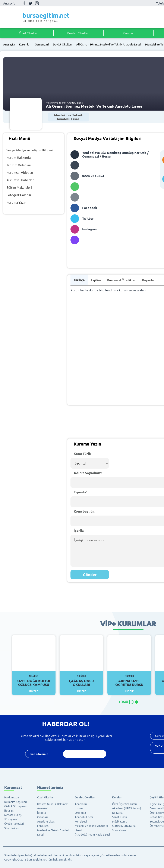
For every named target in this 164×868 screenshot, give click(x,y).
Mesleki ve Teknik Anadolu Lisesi (68, 117)
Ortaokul (43, 817)
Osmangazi (42, 45)
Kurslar (128, 33)
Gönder (90, 574)
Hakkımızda (12, 797)
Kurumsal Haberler (20, 180)
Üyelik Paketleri (14, 823)
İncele (34, 691)
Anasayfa (9, 3)
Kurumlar (25, 45)
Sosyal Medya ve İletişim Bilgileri (30, 150)
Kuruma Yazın (16, 202)
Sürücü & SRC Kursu (124, 826)
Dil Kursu (118, 813)
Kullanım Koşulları (16, 802)
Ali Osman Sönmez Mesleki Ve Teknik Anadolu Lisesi (109, 45)
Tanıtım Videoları (19, 165)
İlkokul (42, 813)
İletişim (9, 810)
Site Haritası (12, 828)
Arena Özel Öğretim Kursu (129, 681)
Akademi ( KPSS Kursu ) (127, 808)
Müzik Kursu (120, 821)
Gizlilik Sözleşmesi (16, 806)
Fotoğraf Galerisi (19, 195)
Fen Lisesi (43, 826)
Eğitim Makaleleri (19, 187)
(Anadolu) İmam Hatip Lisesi (92, 834)
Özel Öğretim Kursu (124, 804)
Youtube (43, 3)
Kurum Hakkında (19, 157)
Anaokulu (43, 808)
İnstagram (37, 3)
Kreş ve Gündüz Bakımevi (53, 804)
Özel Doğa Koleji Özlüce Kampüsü (34, 681)
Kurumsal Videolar (20, 172)
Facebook (24, 3)
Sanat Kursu (119, 817)
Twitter (31, 3)
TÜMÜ (123, 702)
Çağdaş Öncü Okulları (81, 681)
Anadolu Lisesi (46, 821)
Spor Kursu (119, 830)
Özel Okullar (28, 33)
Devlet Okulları (78, 33)
